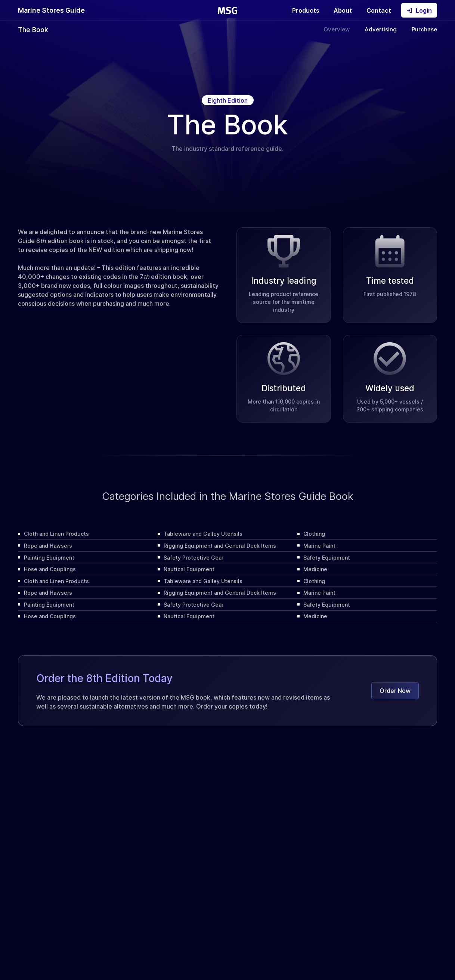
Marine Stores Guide (51, 10)
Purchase (424, 29)
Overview (337, 29)
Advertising (381, 29)
